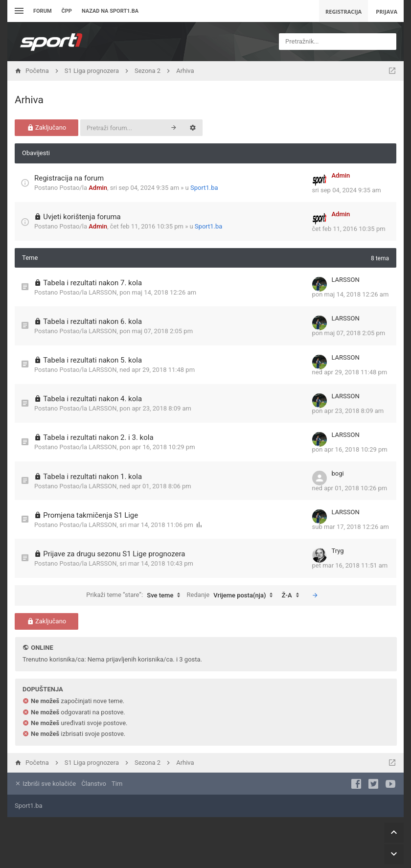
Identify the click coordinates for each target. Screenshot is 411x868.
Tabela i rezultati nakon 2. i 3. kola (98, 437)
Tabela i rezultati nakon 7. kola (92, 283)
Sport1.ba (204, 188)
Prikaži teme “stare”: (136, 595)
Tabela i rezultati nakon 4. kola (92, 399)
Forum (43, 11)
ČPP (67, 11)
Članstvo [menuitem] (93, 784)
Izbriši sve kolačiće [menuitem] (45, 784)
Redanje (232, 595)
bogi (338, 473)
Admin (98, 188)
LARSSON (103, 292)
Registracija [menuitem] (343, 11)
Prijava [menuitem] (387, 11)
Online (42, 648)
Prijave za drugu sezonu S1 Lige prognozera (114, 554)
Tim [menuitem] (117, 784)
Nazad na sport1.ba (110, 11)
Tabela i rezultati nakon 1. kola (92, 477)
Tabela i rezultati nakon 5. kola (92, 360)
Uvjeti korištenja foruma (82, 217)
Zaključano (47, 127)
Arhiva (29, 100)
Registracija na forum (69, 178)
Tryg (338, 551)
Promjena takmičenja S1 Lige (91, 515)
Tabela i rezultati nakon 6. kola (92, 321)
